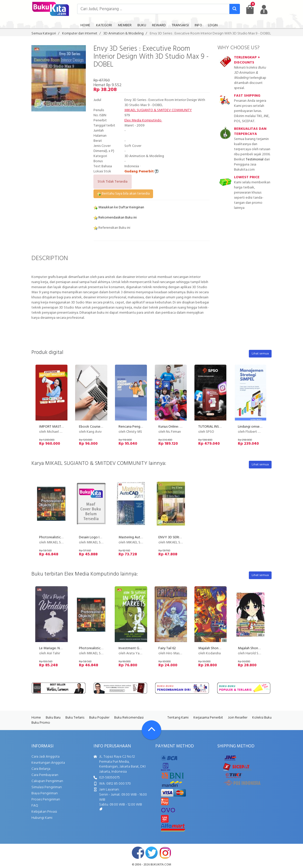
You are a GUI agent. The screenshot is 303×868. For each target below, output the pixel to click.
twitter (151, 853)
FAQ (35, 806)
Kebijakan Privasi (44, 812)
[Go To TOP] (151, 730)
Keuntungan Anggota (48, 763)
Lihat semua (260, 354)
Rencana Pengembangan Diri (140, 427)
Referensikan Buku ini (112, 228)
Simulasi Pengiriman (47, 787)
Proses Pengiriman (46, 800)
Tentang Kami (178, 718)
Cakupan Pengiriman (47, 781)
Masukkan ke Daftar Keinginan (119, 207)
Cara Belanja (41, 769)
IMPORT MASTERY (53, 427)
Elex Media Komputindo (143, 120)
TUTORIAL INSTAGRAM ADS (219, 427)
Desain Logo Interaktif (96, 537)
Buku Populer (99, 718)
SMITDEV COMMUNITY (174, 110)
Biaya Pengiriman (45, 793)
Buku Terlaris (75, 718)
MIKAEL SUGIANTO (139, 110)
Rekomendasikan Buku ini (115, 218)
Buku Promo (41, 723)
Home (36, 718)
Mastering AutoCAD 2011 (137, 537)
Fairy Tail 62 (167, 648)
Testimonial (255, 159)
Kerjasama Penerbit (208, 718)
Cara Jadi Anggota (45, 757)
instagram (165, 853)
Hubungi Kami (42, 818)
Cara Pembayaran (45, 775)
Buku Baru (53, 718)
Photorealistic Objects (56, 537)
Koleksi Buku (262, 718)
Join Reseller (238, 718)
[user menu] (264, 9)
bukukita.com (161, 865)
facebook (138, 853)
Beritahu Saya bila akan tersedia (123, 194)
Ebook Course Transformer (99, 427)
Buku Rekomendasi (129, 718)
